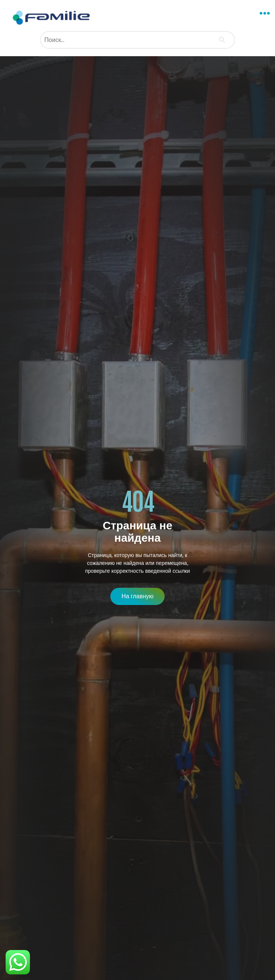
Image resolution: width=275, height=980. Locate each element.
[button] (265, 13)
